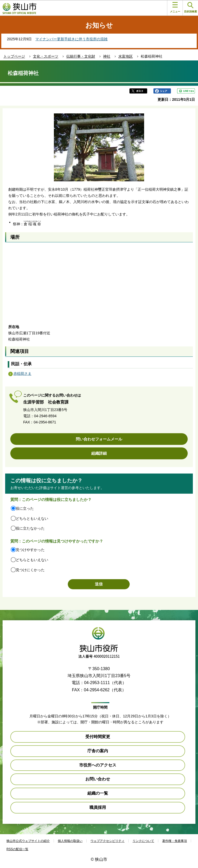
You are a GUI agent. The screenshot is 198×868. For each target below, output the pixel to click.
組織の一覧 (98, 793)
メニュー (175, 7)
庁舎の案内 (98, 751)
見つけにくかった (30, 570)
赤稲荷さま (22, 374)
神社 (107, 56)
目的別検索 (191, 8)
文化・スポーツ (46, 56)
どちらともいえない (32, 518)
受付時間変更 (98, 737)
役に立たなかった (30, 528)
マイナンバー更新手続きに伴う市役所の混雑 (71, 39)
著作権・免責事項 (175, 841)
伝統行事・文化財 (81, 56)
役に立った (25, 508)
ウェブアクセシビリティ (108, 841)
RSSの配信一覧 (17, 849)
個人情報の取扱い (70, 841)
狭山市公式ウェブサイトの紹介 (28, 841)
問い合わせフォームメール (99, 439)
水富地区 (126, 56)
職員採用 (98, 807)
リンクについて (143, 841)
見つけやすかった (30, 550)
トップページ (14, 56)
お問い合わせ (98, 779)
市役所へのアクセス (98, 765)
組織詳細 (99, 453)
